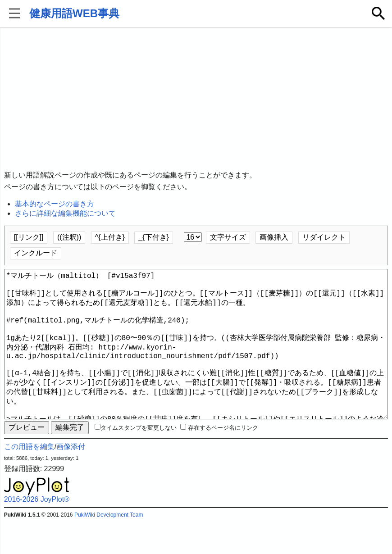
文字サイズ (228, 237)
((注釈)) (69, 237)
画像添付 (71, 479)
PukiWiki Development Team (109, 547)
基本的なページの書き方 (55, 204)
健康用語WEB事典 (74, 13)
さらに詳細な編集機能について (65, 213)
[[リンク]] (29, 237)
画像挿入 (274, 237)
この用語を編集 (29, 479)
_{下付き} (154, 237)
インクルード (36, 253)
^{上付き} (110, 237)
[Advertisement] (196, 99)
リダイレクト (324, 237)
